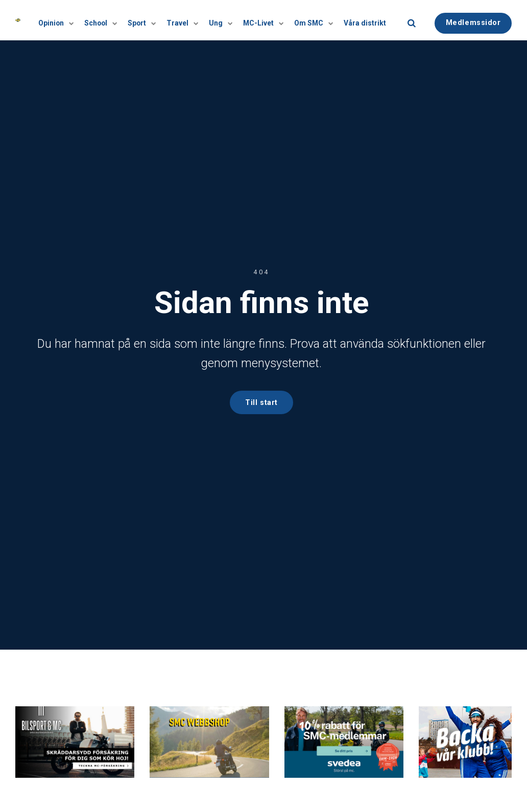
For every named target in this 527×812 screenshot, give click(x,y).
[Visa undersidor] (73, 20)
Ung (222, 20)
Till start (261, 402)
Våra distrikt (366, 20)
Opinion (60, 20)
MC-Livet (264, 20)
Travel (185, 20)
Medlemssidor (473, 20)
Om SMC (313, 20)
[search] (412, 20)
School (105, 20)
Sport (145, 20)
